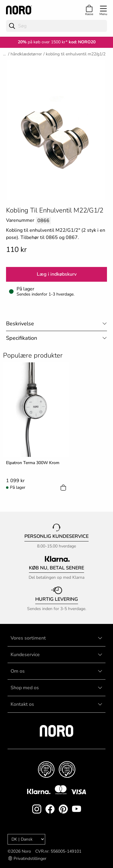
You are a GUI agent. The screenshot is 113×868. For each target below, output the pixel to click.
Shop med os (25, 688)
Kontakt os (22, 704)
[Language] (26, 839)
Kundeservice (25, 655)
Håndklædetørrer (26, 54)
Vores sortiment (28, 638)
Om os (18, 671)
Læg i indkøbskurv (57, 274)
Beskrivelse (20, 324)
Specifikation (22, 338)
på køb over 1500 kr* (43, 42)
